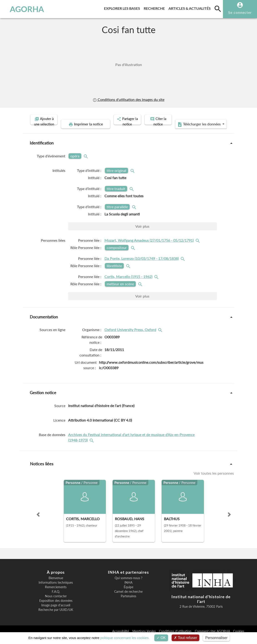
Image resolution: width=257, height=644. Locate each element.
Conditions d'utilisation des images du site (128, 99)
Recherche (155, 8)
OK (161, 638)
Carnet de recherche (128, 598)
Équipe (128, 594)
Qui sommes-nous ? (128, 585)
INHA (128, 589)
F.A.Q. (56, 598)
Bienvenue (56, 585)
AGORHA (25, 9)
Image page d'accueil (56, 612)
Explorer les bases (123, 8)
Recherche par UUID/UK (56, 616)
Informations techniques (56, 589)
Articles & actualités (190, 8)
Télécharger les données (180, 131)
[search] (218, 9)
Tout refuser (185, 638)
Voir (142, 233)
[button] (38, 521)
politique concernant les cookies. (125, 638)
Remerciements (56, 594)
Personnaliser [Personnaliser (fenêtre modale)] (216, 638)
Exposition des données (56, 607)
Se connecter (240, 12)
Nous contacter (56, 603)
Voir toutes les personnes (214, 480)
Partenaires (128, 603)
